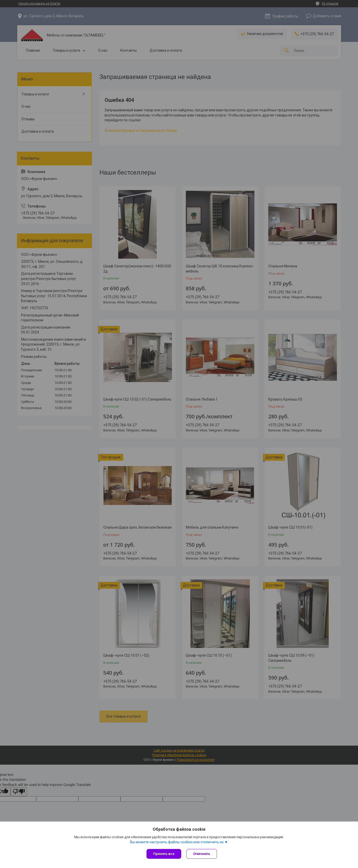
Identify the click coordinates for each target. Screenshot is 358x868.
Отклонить (202, 854)
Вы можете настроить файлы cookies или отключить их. (177, 842)
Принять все (164, 854)
